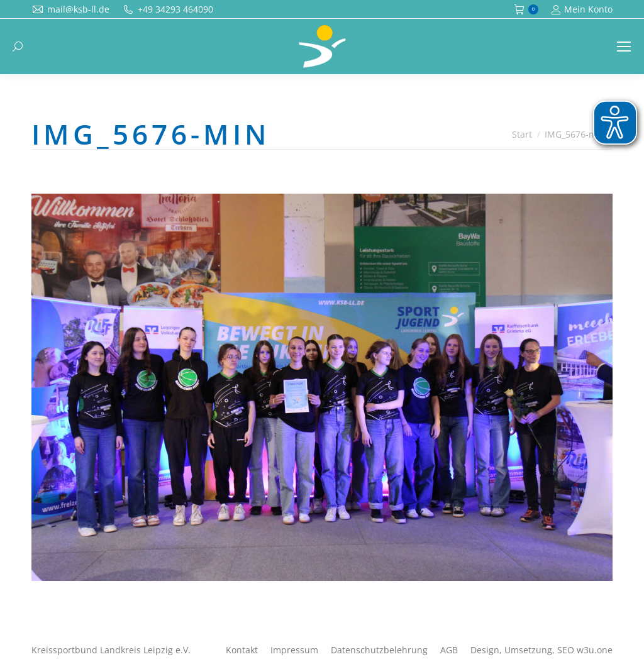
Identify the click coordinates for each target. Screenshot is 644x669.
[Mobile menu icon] (624, 47)
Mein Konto (582, 9)
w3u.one (595, 650)
